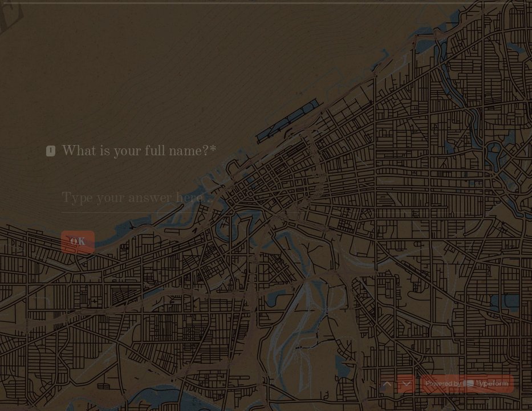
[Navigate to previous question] (387, 384)
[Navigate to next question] (407, 384)
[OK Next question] (78, 241)
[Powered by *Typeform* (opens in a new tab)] (467, 384)
